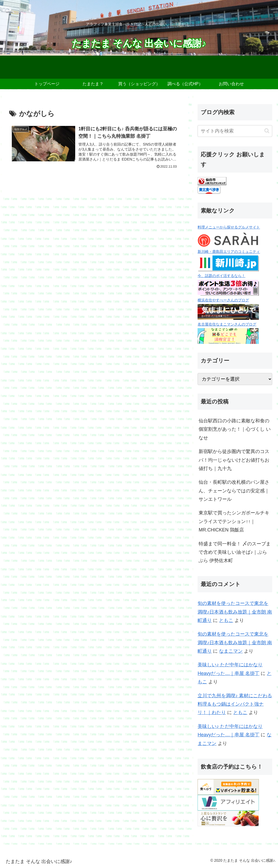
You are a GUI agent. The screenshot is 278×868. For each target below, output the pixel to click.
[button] (267, 131)
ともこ (226, 620)
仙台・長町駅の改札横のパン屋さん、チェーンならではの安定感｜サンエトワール (234, 491)
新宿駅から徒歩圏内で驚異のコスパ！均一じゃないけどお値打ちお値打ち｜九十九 (234, 460)
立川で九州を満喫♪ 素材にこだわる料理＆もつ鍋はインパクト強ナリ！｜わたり (235, 704)
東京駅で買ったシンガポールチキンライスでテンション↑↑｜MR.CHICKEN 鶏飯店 (234, 521)
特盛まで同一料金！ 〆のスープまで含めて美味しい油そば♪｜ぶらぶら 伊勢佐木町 (235, 552)
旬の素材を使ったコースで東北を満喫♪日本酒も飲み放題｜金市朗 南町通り (235, 612)
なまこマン (231, 651)
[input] (235, 131)
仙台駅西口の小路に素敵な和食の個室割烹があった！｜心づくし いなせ (235, 429)
